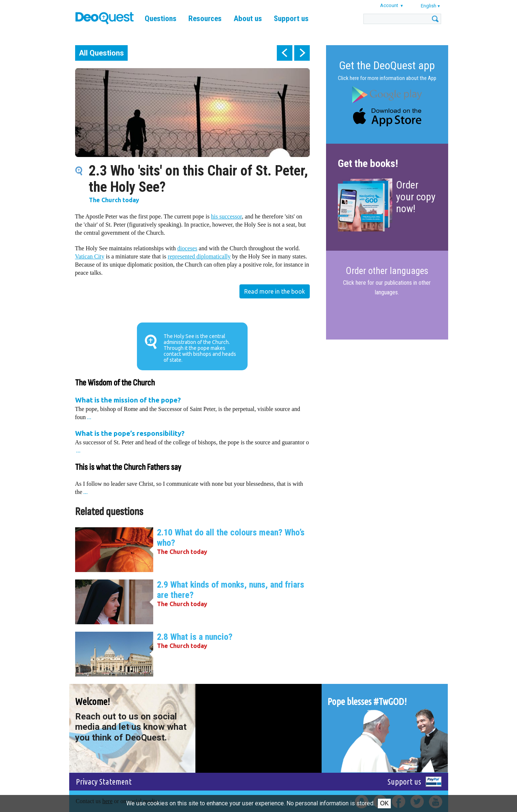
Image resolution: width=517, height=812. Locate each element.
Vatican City (90, 256)
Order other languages (387, 271)
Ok (384, 803)
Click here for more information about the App (387, 78)
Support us (291, 19)
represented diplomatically (199, 256)
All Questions (101, 53)
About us (248, 19)
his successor (226, 216)
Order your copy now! (416, 197)
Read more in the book (275, 291)
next (302, 53)
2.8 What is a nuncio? (195, 637)
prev (285, 53)
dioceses (187, 248)
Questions (161, 19)
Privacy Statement (104, 781)
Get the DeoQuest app (387, 65)
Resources (205, 19)
